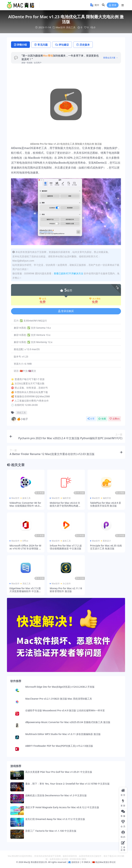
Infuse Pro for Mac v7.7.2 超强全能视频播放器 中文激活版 (66, 547)
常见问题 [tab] (41, 45)
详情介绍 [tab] (20, 45)
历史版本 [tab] (83, 45)
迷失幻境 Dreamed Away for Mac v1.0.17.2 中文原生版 (55, 819)
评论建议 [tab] (62, 45)
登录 (113, 5)
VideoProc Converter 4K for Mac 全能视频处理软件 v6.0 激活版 (25, 506)
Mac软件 (61, 27)
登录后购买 (66, 311)
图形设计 (107, 541)
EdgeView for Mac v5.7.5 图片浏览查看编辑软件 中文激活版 (25, 591)
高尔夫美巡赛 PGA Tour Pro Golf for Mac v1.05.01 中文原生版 (59, 772)
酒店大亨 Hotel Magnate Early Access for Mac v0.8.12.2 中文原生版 (62, 807)
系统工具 (71, 27)
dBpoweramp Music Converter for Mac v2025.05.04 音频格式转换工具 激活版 (68, 722)
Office (25, 541)
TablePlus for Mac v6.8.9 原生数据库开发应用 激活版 (106, 504)
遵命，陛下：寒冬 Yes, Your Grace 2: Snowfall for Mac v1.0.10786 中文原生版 (67, 784)
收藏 (102, 419)
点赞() (115, 419)
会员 (43, 299)
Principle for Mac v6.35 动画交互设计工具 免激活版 (106, 547)
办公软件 (67, 584)
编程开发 (67, 498)
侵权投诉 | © (77, 862)
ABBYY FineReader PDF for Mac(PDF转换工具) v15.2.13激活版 (59, 746)
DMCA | (87, 862)
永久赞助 (95, 299)
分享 (91, 419)
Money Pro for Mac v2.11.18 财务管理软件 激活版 (66, 590)
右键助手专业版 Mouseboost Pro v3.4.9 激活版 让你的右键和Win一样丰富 (65, 710)
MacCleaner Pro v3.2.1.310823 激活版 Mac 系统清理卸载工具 (59, 699)
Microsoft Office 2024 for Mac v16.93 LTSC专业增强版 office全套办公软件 (25, 549)
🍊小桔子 (20, 419)
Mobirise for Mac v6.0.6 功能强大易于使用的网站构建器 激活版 (65, 506)
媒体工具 (26, 498)
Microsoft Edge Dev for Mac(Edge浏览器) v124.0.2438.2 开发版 (60, 687)
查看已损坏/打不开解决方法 (68, 273)
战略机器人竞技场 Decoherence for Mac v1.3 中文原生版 (56, 795)
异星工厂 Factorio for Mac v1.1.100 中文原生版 (51, 831)
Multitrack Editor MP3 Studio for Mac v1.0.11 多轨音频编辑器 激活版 (63, 734)
